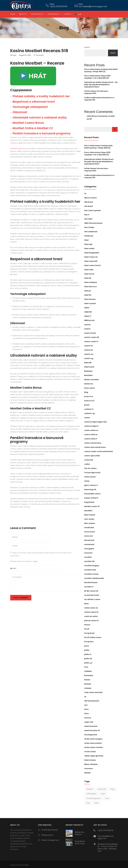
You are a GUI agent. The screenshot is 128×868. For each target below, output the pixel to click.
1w (85, 194)
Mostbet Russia (91, 582)
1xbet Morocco (91, 287)
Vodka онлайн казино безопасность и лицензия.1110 (99, 176)
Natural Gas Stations (79, 833)
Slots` (87, 714)
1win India (88, 219)
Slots (86, 709)
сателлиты (89, 768)
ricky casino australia (93, 692)
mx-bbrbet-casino (92, 599)
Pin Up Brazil (89, 633)
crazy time (89, 460)
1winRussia (89, 236)
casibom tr (89, 409)
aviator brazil (90, 333)
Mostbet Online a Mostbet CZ (33, 128)
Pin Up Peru (89, 642)
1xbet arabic (89, 249)
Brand (87, 405)
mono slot (89, 536)
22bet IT (88, 316)
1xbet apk (88, 244)
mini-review (89, 519)
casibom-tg (89, 413)
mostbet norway (91, 574)
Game (87, 481)
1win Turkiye (89, 227)
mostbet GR (89, 561)
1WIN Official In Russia (93, 223)
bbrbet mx (89, 384)
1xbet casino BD (91, 261)
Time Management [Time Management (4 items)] (93, 798)
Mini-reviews (90, 523)
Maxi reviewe (90, 515)
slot (86, 705)
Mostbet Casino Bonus (28, 123)
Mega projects (47, 835)
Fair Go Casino (90, 468)
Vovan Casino (90, 752)
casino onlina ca (91, 430)
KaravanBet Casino (92, 494)
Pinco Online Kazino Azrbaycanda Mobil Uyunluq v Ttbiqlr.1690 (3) (101, 70)
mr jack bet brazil (92, 595)
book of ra (89, 396)
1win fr (87, 215)
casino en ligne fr (91, 426)
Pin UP (87, 629)
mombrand (89, 528)
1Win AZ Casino (91, 198)
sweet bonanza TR (92, 730)
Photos (87, 625)
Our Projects (37, 14)
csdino (87, 464)
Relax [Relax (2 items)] (113, 789)
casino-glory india (92, 456)
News (86, 604)
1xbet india (89, 270)
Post (86, 667)
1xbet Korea (89, 274)
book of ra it (89, 401)
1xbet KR (88, 278)
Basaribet (88, 375)
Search (87, 47)
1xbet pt (88, 291)
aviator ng (89, 358)
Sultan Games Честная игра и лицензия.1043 (96, 170)
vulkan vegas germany (94, 756)
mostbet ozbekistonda (94, 578)
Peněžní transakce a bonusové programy (42, 133)
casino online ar (91, 435)
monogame (89, 549)
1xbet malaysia (91, 282)
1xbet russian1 (90, 303)
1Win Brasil (89, 202)
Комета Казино (90, 760)
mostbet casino (16, 149)
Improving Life (90, 489)
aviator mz (89, 354)
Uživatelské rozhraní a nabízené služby (40, 118)
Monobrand (89, 540)
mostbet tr (89, 587)
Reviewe (88, 684)
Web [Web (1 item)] (88, 803)
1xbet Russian (90, 299)
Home (13, 14)
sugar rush (89, 722)
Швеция (87, 773)
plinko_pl (88, 663)
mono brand (89, 532)
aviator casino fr (91, 342)
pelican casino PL (92, 621)
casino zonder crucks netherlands (99, 451)
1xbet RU (88, 295)
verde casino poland (93, 743)
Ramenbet (89, 675)
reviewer (88, 688)
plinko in (88, 654)
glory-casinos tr (91, 485)
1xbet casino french (92, 265)
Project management (50, 840)
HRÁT (33, 76)
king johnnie (89, 502)
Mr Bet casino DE (91, 591)
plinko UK (88, 659)
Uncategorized (91, 735)
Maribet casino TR (92, 506)
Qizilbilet (88, 671)
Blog (86, 392)
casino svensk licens (93, 443)
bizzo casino (90, 388)
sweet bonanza (91, 726)
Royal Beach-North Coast (80, 842)
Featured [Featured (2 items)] (90, 789)
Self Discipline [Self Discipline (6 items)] (91, 794)
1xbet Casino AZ (91, 257)
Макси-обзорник (91, 764)
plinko (87, 650)
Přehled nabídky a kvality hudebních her (41, 96)
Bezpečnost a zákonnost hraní (34, 102)
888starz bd (89, 320)
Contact (67, 14)
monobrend (89, 544)
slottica (88, 718)
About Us (23, 14)
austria (87, 325)
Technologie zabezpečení (30, 107)
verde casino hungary (93, 739)
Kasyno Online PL (91, 498)
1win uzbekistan (91, 232)
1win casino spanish (93, 210)
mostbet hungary (92, 566)
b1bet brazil (89, 367)
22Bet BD (88, 312)
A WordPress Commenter (97, 116)
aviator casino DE (92, 337)
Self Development (92, 701)
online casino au (91, 608)
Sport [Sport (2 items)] (103, 794)
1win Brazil (89, 206)
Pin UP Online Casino (93, 637)
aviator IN (88, 346)
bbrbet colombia (91, 380)
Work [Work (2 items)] (96, 803)
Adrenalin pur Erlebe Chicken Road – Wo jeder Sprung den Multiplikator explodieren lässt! (101, 85)
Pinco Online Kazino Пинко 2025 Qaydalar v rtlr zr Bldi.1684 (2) (97, 77)
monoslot (88, 553)
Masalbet (88, 511)
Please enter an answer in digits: (24, 561)
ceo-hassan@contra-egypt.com (93, 6)
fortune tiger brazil (92, 473)
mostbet (88, 557)
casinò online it (91, 439)
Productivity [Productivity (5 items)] (102, 789)
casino (87, 418)
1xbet (86, 240)
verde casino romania (93, 747)
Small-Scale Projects (50, 830)
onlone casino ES (91, 612)
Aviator (87, 329)
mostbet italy (90, 570)
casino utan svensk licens (95, 447)
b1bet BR (88, 363)
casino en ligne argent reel (95, 422)
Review (87, 680)
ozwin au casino (91, 616)
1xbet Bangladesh (92, 253)
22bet (87, 308)
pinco (87, 646)
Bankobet (88, 371)
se (85, 697)
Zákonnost (20, 112)
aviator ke (89, 350)
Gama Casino (90, 477)
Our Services (53, 14)
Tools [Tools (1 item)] (107, 798)
